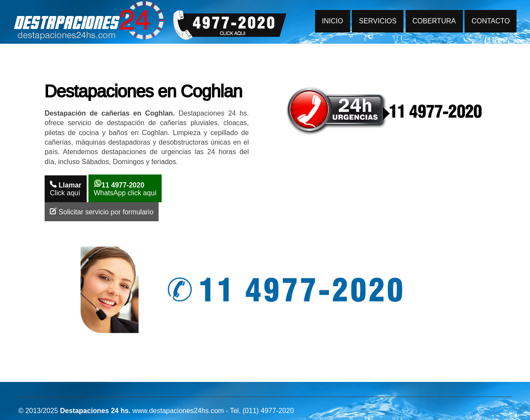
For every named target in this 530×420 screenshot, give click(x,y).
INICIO (333, 21)
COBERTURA (434, 21)
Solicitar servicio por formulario (102, 212)
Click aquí (66, 189)
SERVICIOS (378, 21)
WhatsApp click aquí (125, 188)
